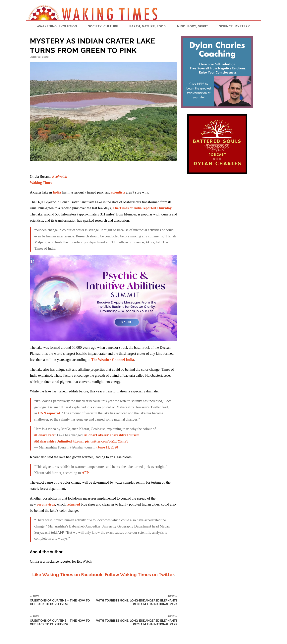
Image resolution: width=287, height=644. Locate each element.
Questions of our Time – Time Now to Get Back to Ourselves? (62, 600)
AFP (85, 473)
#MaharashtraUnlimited (53, 441)
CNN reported (49, 413)
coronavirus (46, 504)
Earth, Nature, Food (148, 26)
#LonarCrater (45, 435)
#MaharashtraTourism (122, 435)
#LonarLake (94, 435)
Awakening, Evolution (57, 26)
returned (73, 504)
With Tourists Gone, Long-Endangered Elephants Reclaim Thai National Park (136, 600)
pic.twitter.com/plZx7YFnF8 (107, 441)
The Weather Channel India (113, 360)
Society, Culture (103, 26)
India (57, 192)
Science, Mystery (234, 26)
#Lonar (78, 441)
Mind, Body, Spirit (193, 26)
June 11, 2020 (108, 447)
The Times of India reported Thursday (142, 208)
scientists (118, 192)
